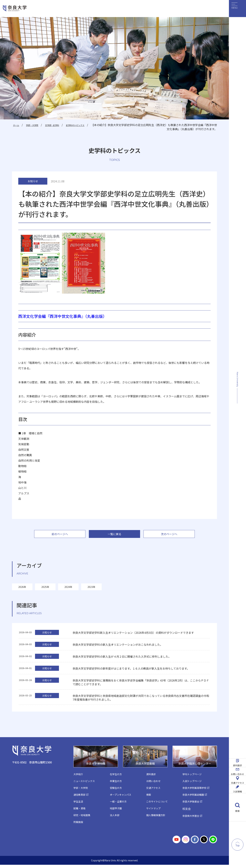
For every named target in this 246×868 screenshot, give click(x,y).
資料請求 (237, 699)
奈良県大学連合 (191, 819)
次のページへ (169, 536)
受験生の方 (116, 791)
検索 (237, 811)
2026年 (22, 589)
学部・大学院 (36, 125)
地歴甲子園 (116, 812)
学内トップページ (193, 777)
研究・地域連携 (82, 819)
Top (238, 845)
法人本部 (115, 819)
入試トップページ (193, 784)
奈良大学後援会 (191, 805)
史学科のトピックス (88, 125)
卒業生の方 (116, 784)
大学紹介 (79, 777)
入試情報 (237, 783)
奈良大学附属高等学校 (195, 791)
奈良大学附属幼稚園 (194, 798)
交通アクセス (238, 755)
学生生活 (79, 805)
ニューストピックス (85, 784)
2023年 (91, 589)
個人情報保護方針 (156, 819)
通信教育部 (80, 798)
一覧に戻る (114, 536)
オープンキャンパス (121, 798)
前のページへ (60, 536)
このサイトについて (158, 805)
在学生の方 (116, 777)
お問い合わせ (237, 726)
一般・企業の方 (119, 805)
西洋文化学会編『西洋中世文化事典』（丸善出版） (68, 318)
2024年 (68, 589)
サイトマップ (154, 812)
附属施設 (79, 826)
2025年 (45, 589)
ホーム (16, 125)
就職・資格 (80, 812)
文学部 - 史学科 (60, 125)
